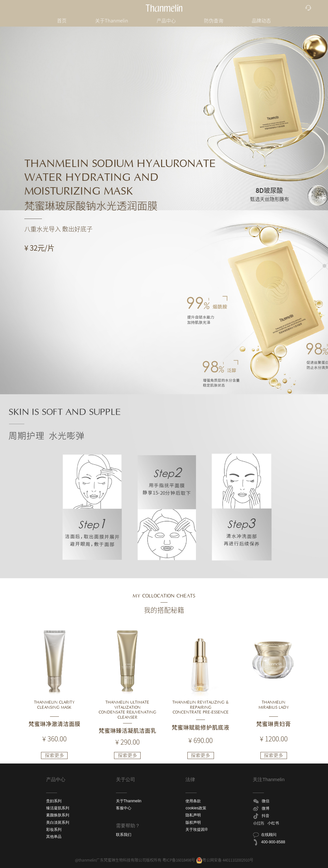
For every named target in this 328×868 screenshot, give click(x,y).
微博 (261, 809)
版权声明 (193, 822)
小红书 (266, 823)
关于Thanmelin (112, 21)
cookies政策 (196, 808)
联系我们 (124, 835)
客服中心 (124, 808)
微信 (261, 801)
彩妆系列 (54, 830)
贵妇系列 (54, 801)
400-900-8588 (269, 842)
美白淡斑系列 (58, 822)
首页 (62, 21)
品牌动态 (261, 21)
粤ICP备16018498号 (179, 860)
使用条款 (193, 801)
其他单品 (54, 837)
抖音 (261, 816)
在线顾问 (265, 835)
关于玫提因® (197, 830)
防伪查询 (214, 21)
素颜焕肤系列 (58, 815)
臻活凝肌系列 (58, 808)
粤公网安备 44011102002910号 (225, 860)
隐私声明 (193, 815)
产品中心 (166, 21)
